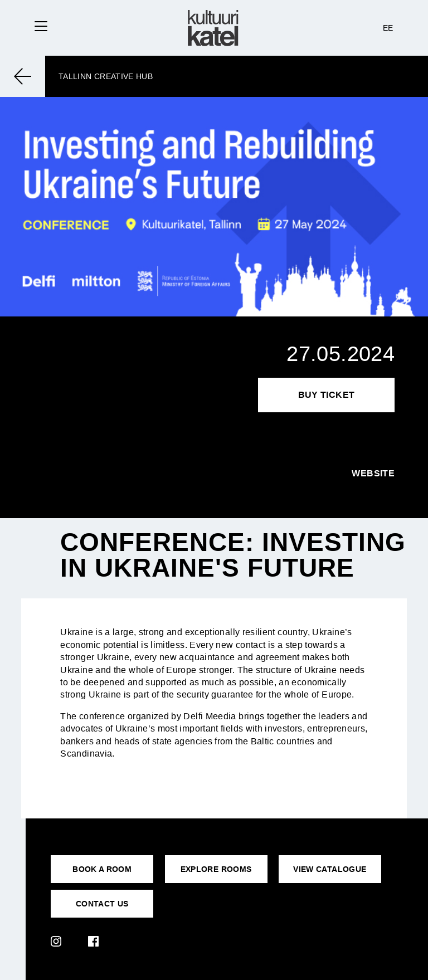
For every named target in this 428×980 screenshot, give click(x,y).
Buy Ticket (327, 395)
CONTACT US (102, 904)
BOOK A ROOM (102, 869)
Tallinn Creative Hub (106, 76)
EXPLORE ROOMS (216, 869)
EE (388, 28)
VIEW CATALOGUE (330, 869)
